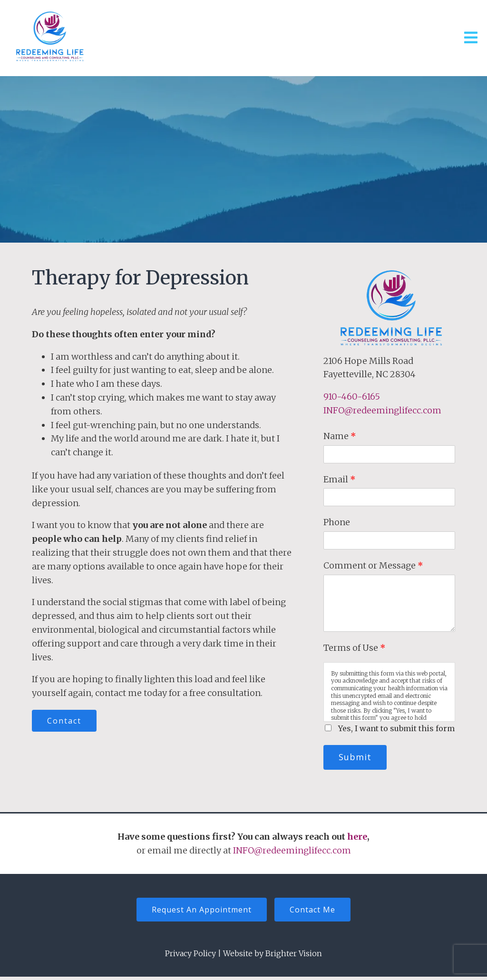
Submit (357, 758)
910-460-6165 (352, 397)
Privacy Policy (190, 957)
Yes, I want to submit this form (396, 728)
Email (340, 479)
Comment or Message (373, 565)
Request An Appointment (199, 912)
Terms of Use (355, 648)
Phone (337, 522)
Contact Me (315, 912)
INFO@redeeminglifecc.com (382, 410)
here (357, 838)
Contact (67, 722)
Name (340, 436)
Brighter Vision (294, 957)
